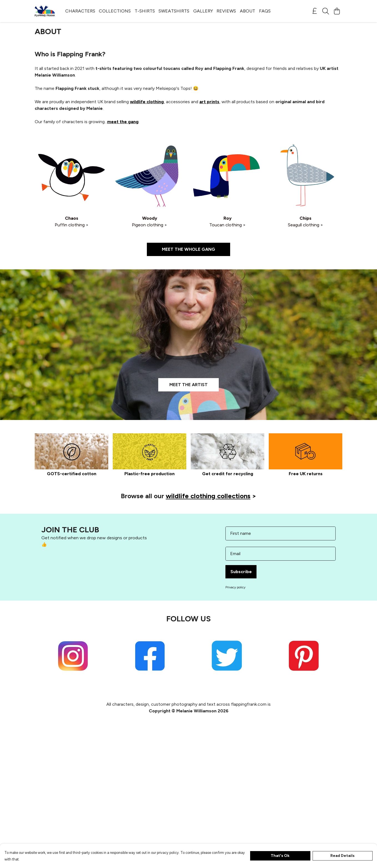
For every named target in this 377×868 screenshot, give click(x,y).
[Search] (326, 11)
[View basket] (337, 11)
